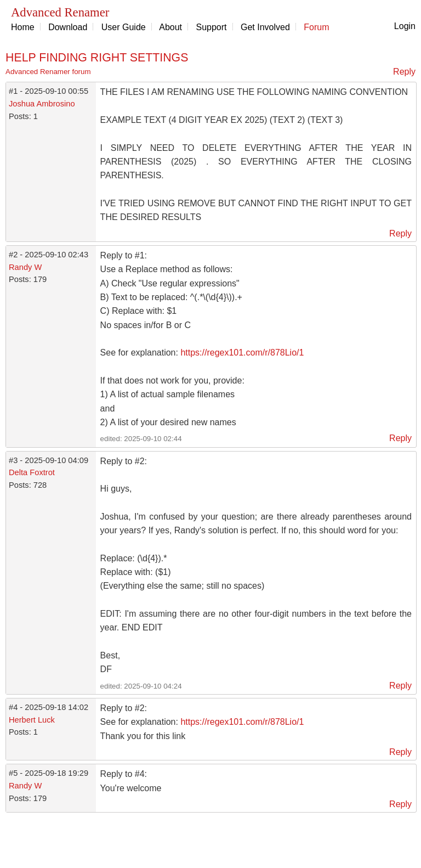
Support (212, 27)
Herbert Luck (32, 720)
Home (23, 27)
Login (405, 26)
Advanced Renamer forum (48, 72)
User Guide (124, 27)
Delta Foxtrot (32, 472)
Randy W (25, 267)
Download (68, 27)
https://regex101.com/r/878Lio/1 (242, 353)
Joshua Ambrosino (42, 104)
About (170, 27)
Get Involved (265, 27)
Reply (404, 72)
